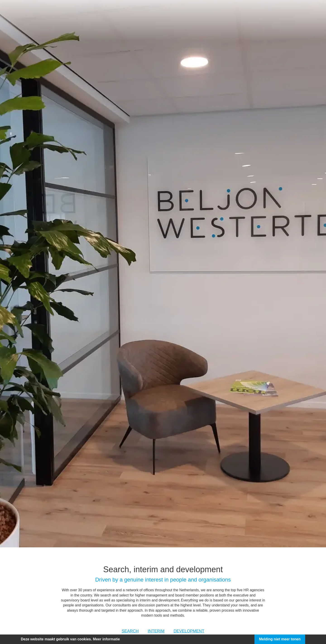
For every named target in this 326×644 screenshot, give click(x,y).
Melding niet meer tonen (280, 639)
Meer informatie (106, 639)
